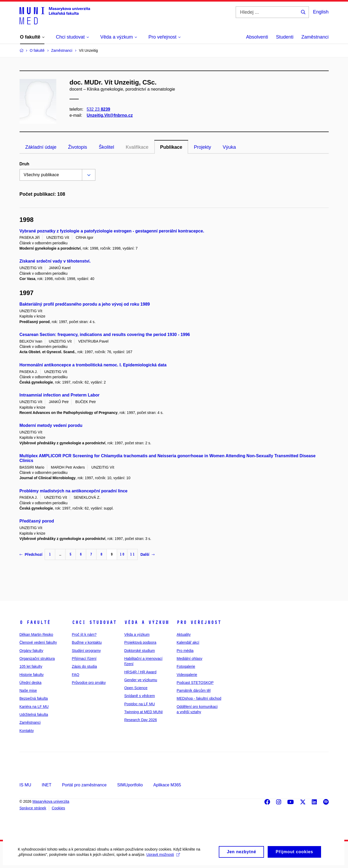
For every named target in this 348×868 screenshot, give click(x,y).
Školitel (106, 147)
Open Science (136, 688)
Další (147, 554)
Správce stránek (33, 808)
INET (47, 785)
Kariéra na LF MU (34, 707)
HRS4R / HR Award (140, 672)
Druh (24, 164)
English (321, 12)
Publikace (171, 147)
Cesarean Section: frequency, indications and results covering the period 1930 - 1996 (105, 335)
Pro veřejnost (199, 622)
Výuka (229, 147)
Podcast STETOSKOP (195, 683)
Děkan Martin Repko (36, 634)
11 (132, 554)
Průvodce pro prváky (89, 683)
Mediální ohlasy (189, 659)
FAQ (76, 675)
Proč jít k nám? (84, 634)
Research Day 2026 (141, 720)
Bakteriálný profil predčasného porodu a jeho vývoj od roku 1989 (85, 304)
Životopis (78, 147)
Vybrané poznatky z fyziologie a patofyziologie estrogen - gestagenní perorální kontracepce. (112, 231)
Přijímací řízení (84, 659)
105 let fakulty (31, 666)
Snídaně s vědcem (140, 696)
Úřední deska (31, 683)
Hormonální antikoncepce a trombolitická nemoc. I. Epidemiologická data (93, 365)
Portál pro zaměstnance (84, 785)
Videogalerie (187, 675)
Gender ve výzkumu (141, 680)
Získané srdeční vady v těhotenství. (55, 261)
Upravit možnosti (164, 860)
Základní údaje (41, 147)
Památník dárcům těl (193, 690)
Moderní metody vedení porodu (51, 425)
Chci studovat (94, 622)
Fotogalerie (186, 666)
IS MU (25, 785)
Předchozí (31, 554)
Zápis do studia (84, 666)
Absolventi (257, 37)
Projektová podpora (140, 642)
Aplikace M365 (167, 785)
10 (122, 554)
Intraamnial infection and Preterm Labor (60, 395)
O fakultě (35, 622)
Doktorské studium (140, 651)
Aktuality (184, 634)
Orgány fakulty (31, 651)
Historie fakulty (32, 675)
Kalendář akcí (188, 642)
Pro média (185, 651)
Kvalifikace (137, 147)
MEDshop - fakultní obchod (199, 698)
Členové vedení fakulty (38, 642)
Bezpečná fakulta (34, 698)
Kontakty (27, 731)
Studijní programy (86, 651)
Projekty (203, 147)
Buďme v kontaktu (87, 642)
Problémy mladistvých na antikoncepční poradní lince (74, 491)
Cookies (59, 808)
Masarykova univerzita (51, 801)
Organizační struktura (37, 659)
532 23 (98, 109)
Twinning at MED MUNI (143, 712)
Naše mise (28, 690)
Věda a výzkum (147, 622)
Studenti (285, 37)
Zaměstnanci (315, 37)
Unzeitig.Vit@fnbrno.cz (110, 115)
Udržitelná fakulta (34, 715)
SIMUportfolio (130, 785)
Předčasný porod (37, 521)
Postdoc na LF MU (140, 704)
